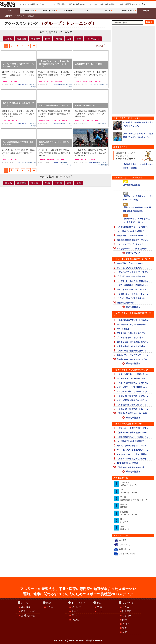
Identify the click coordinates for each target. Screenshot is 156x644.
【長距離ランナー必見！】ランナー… (133, 294)
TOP (10, 11)
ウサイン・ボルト (81, 82)
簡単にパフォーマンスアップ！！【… (133, 355)
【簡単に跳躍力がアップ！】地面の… (133, 227)
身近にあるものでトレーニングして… (133, 289)
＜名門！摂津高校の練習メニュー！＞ (54, 105)
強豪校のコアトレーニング (85, 105)
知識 (99, 603)
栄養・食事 (68, 11)
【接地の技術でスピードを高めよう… (133, 437)
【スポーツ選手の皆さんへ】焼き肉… (133, 383)
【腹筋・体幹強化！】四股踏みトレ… (133, 285)
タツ (99, 84)
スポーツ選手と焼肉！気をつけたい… (133, 400)
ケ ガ (99, 611)
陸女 (103, 123)
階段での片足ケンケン (126, 303)
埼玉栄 (77, 121)
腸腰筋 (65, 121)
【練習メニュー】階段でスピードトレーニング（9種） (138, 198)
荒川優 (134, 499)
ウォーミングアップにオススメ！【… (133, 244)
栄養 (69, 39)
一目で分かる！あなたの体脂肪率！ (132, 325)
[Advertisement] (56, 195)
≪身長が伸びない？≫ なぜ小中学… (132, 346)
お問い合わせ (125, 549)
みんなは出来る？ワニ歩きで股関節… (133, 249)
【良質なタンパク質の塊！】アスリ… (133, 396)
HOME (9, 16)
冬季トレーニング (81, 160)
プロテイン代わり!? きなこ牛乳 (130, 338)
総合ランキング (133, 253)
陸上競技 (21, 39)
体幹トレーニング (95, 82)
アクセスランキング (127, 554)
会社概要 (123, 540)
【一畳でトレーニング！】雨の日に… (133, 281)
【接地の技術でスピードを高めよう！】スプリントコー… (137, 220)
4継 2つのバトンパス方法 (127, 463)
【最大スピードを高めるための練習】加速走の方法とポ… (137, 209)
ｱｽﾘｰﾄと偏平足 (123, 329)
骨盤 (48, 121)
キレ (15, 82)
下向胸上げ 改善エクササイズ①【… (133, 333)
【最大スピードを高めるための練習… (133, 433)
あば (125, 528)
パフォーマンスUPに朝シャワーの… (132, 378)
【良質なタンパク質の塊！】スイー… (133, 409)
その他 (58, 39)
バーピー (42, 160)
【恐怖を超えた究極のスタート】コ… (133, 467)
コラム (88, 11)
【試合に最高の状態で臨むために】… (133, 351)
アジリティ (58, 82)
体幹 (62, 160)
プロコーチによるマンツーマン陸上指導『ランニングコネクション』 (133, 135)
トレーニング (29, 11)
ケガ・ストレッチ (49, 11)
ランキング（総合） (26, 16)
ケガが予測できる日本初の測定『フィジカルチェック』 (133, 124)
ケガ (79, 39)
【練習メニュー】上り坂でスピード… (133, 459)
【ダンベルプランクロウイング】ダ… (133, 272)
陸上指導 (146, 11)
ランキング (128, 603)
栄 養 (99, 607)
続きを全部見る (133, 307)
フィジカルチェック (127, 11)
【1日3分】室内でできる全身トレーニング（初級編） (133, 166)
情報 (49, 603)
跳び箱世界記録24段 (132, 185)
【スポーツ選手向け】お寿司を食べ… (133, 374)
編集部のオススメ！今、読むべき (126, 156)
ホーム (24, 603)
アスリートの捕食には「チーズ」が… (133, 392)
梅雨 (40, 82)
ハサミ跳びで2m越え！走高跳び (130, 231)
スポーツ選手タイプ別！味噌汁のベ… (133, 387)
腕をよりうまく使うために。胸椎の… (133, 342)
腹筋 (4, 160)
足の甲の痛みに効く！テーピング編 (132, 359)
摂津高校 (42, 121)
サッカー (36, 39)
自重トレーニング (53, 160)
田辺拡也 (129, 513)
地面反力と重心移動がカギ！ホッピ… (133, 240)
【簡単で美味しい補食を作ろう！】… (133, 405)
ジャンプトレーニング (10, 121)
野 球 (74, 616)
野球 (48, 39)
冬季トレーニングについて (85, 144)
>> (34, 46)
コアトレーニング (87, 121)
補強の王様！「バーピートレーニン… (133, 236)
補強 (97, 121)
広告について (125, 545)
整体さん (125, 506)
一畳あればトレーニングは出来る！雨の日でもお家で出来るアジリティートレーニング (55, 64)
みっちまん (129, 484)
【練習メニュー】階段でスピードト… (133, 428)
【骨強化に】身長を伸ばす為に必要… (133, 413)
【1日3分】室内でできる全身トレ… (132, 276)
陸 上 (107, 11)
